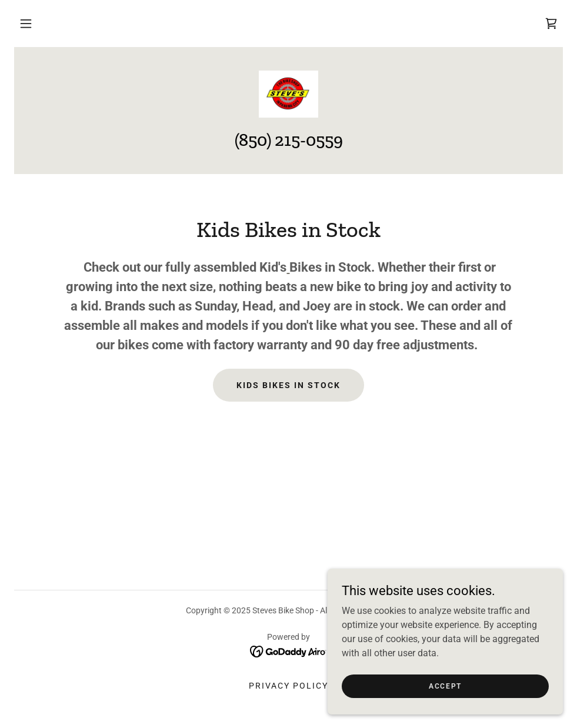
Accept (445, 686)
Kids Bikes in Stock (288, 385)
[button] (26, 24)
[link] (551, 24)
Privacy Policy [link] (288, 686)
